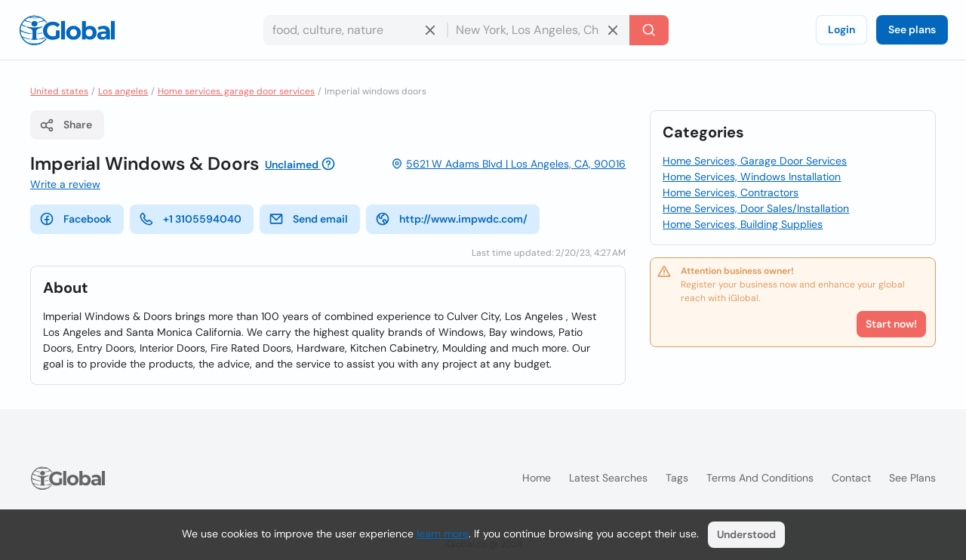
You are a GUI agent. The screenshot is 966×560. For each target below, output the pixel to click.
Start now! (891, 324)
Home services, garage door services (236, 91)
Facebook (75, 219)
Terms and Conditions (760, 478)
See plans (912, 29)
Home (537, 478)
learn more (443, 534)
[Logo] (67, 30)
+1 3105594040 (190, 219)
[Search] (649, 30)
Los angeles (123, 91)
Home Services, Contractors (731, 192)
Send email (308, 219)
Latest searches (608, 478)
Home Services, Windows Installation (752, 177)
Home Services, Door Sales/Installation (756, 208)
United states (59, 91)
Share (66, 125)
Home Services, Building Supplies (743, 224)
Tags (677, 478)
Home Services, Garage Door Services (755, 161)
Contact (851, 478)
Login (841, 29)
